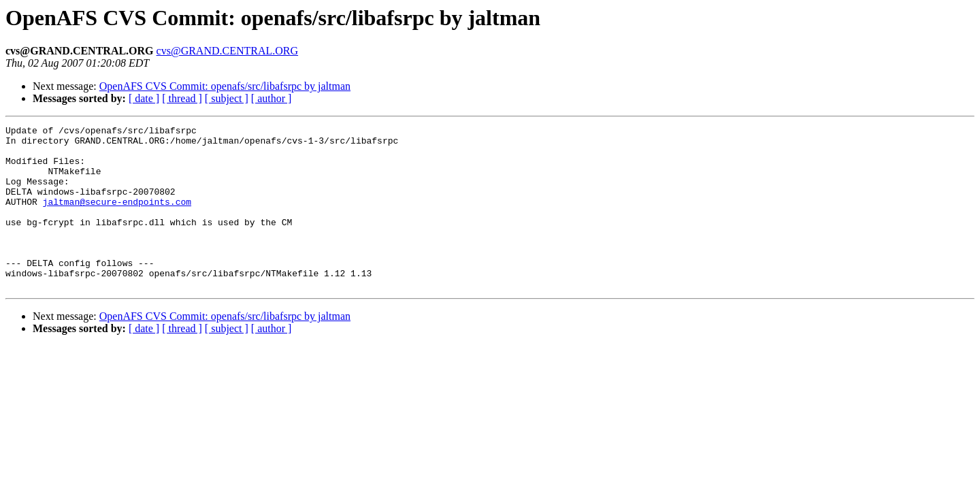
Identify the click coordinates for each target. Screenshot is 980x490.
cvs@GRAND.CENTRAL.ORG (228, 51)
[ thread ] (182, 98)
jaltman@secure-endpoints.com (117, 218)
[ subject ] (227, 98)
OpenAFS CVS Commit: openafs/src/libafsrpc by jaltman (225, 86)
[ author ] (272, 98)
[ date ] (144, 98)
